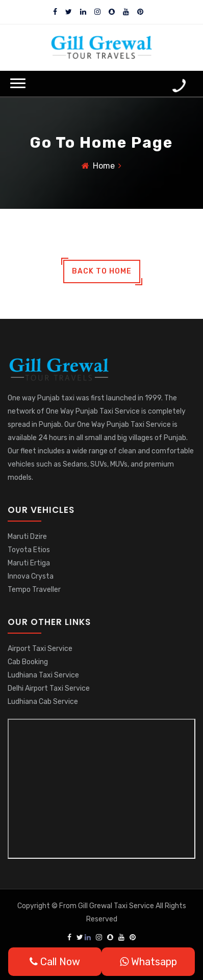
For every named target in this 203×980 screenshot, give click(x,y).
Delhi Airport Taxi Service (49, 688)
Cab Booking (28, 662)
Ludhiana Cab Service (43, 702)
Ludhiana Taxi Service (43, 675)
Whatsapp (148, 962)
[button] (18, 83)
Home (104, 166)
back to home (102, 271)
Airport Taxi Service (40, 649)
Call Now (55, 962)
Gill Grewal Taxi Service (117, 906)
